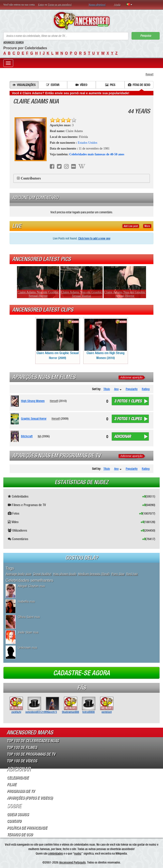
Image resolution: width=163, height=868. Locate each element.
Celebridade (18, 778)
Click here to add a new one (94, 238)
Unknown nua (27, 648)
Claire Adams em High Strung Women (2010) (106, 339)
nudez (78, 853)
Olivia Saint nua (29, 617)
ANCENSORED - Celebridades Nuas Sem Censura (82, 21)
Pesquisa (146, 36)
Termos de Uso (20, 834)
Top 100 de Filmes (22, 748)
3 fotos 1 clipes (128, 401)
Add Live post (131, 226)
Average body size (18, 574)
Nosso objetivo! (97, 5)
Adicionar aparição (131, 377)
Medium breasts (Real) (94, 574)
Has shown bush (65, 574)
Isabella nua (26, 601)
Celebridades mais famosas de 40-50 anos (97, 154)
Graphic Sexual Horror (34, 419)
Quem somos (18, 814)
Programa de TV (21, 791)
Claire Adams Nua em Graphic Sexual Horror (38, 294)
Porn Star (118, 574)
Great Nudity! (42, 574)
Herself (54, 401)
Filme (11, 784)
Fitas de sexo (139, 85)
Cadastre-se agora (81, 673)
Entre (41, 5)
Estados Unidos (88, 143)
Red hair (132, 574)
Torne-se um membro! (60, 5)
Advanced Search (14, 43)
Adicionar (122, 436)
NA (39, 436)
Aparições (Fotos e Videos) (30, 798)
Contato (14, 821)
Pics (110, 85)
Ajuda (117, 5)
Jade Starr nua (28, 632)
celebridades (55, 853)
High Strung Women (33, 401)
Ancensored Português (72, 862)
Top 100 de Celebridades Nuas (33, 741)
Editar (53, 85)
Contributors (31, 178)
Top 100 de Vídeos (22, 761)
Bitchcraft (27, 436)
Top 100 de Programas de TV (31, 754)
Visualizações (24, 85)
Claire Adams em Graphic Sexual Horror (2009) (58, 339)
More (147, 226)
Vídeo (81, 85)
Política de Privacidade (27, 828)
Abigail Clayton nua (31, 586)
